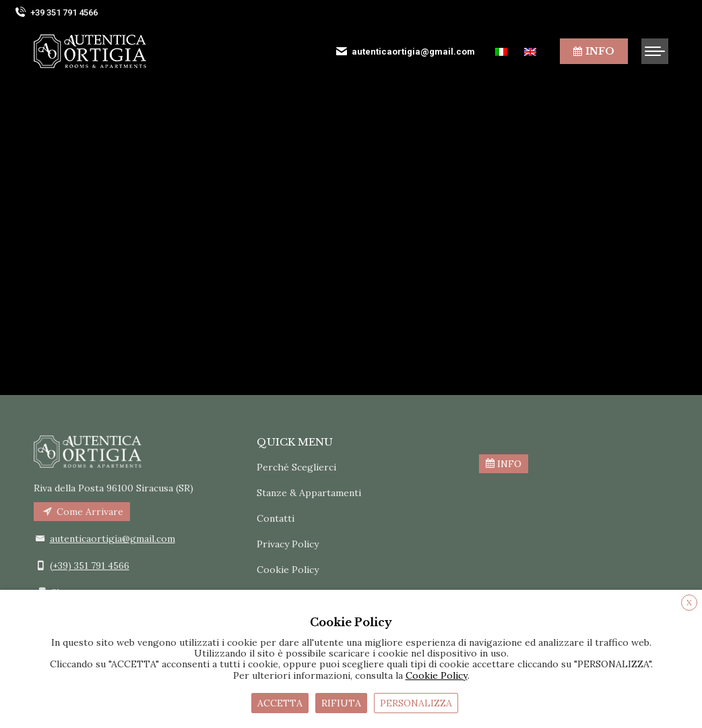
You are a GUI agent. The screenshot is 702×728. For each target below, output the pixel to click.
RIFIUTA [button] (341, 703)
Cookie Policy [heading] (351, 622)
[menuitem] (503, 52)
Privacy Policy (288, 544)
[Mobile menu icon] (655, 51)
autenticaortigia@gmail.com (405, 51)
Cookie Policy (288, 570)
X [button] (689, 602)
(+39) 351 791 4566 (90, 566)
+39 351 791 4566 (56, 12)
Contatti (276, 518)
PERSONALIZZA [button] (416, 703)
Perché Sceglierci (296, 467)
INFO (504, 464)
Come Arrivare (82, 512)
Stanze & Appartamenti (309, 493)
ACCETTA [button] (280, 703)
